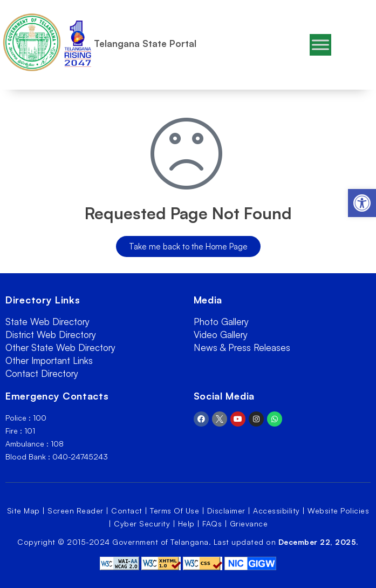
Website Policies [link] (338, 511)
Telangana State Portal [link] (145, 43)
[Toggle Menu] (320, 45)
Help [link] (186, 523)
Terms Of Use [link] (175, 511)
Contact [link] (127, 511)
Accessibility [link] (276, 511)
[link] (362, 203)
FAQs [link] (212, 523)
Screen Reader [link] (76, 511)
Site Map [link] (23, 511)
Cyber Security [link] (142, 523)
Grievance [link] (249, 523)
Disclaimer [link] (226, 511)
